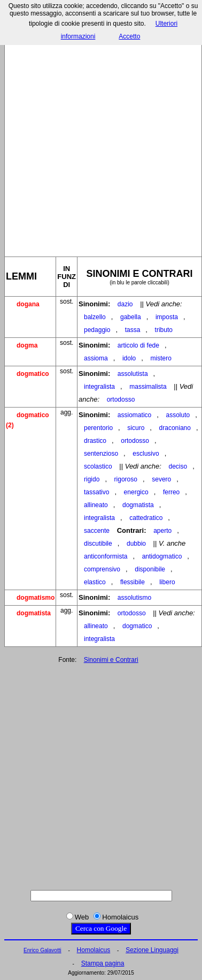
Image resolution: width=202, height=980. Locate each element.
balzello (95, 317)
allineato (96, 505)
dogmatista (138, 505)
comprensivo (102, 569)
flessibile (133, 582)
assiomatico (134, 415)
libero (167, 582)
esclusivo (146, 454)
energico (136, 492)
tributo (164, 330)
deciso (178, 466)
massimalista (148, 387)
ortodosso (121, 399)
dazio (125, 304)
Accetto (129, 36)
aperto (162, 531)
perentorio (98, 428)
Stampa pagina (103, 963)
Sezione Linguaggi (152, 950)
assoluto (178, 415)
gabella (131, 317)
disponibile (150, 569)
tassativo (96, 492)
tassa (133, 330)
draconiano (175, 428)
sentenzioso (101, 454)
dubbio (136, 544)
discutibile (98, 544)
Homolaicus (94, 950)
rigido (92, 479)
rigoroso (126, 479)
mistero (161, 358)
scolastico (98, 466)
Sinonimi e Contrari (111, 660)
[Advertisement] (100, 140)
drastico (95, 441)
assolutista (133, 374)
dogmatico (137, 626)
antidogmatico (162, 556)
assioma (96, 358)
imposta (167, 317)
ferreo (171, 492)
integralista (99, 387)
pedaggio (97, 330)
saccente (97, 531)
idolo (129, 358)
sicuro (136, 428)
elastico (95, 582)
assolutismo (134, 598)
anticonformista (106, 556)
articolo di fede (138, 345)
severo (161, 479)
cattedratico (146, 518)
